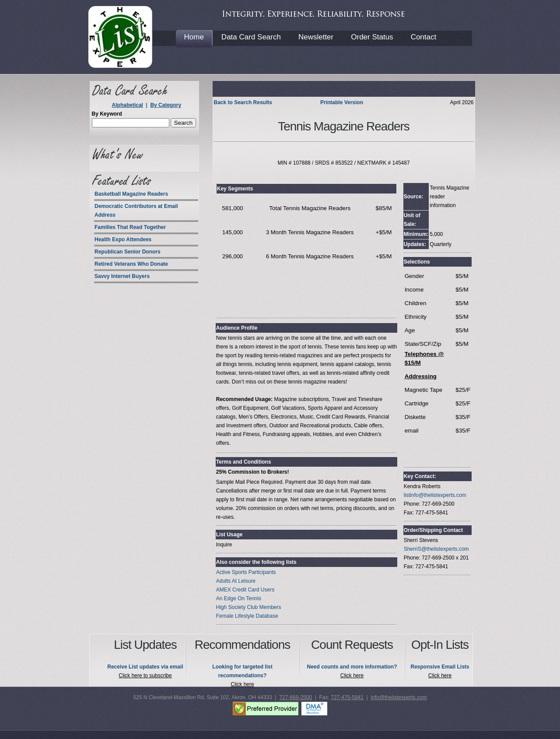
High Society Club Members (249, 607)
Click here (242, 684)
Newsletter (316, 37)
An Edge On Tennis (239, 598)
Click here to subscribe (145, 676)
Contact (424, 37)
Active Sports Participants (246, 572)
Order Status (372, 37)
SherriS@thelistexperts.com (436, 549)
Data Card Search (251, 37)
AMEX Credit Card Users (245, 590)
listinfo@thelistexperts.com (435, 495)
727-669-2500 (296, 697)
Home (194, 37)
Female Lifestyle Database (247, 616)
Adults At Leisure (236, 581)
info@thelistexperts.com (399, 697)
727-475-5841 (347, 697)
